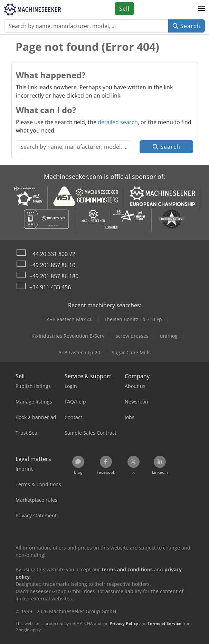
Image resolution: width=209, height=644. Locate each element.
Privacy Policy (124, 623)
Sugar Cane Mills (131, 352)
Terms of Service (164, 623)
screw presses (132, 336)
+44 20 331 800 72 (52, 254)
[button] (201, 9)
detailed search (118, 122)
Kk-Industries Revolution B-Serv (68, 336)
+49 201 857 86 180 (54, 276)
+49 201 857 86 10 (52, 265)
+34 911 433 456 (50, 287)
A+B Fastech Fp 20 (79, 352)
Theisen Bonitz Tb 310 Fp (133, 319)
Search (187, 26)
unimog (169, 336)
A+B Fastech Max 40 (70, 319)
